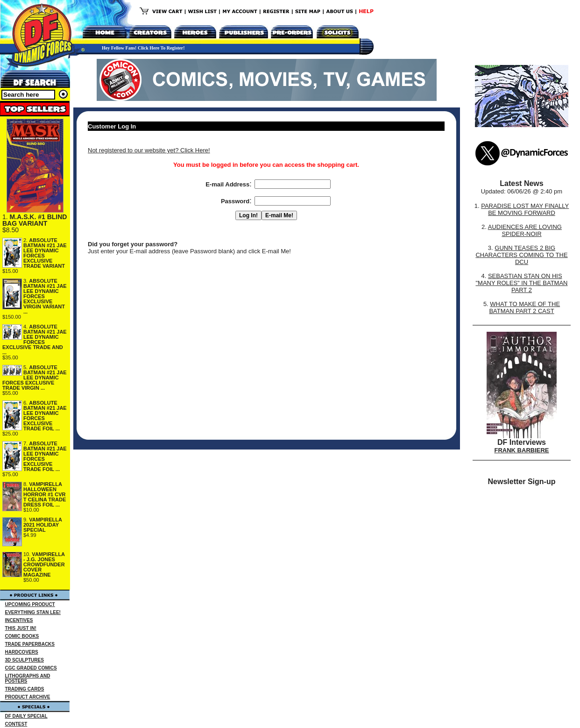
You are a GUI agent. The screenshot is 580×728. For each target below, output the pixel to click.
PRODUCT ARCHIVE (28, 697)
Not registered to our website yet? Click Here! (149, 150)
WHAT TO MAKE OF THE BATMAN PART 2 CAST (524, 307)
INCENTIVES (19, 620)
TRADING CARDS (25, 689)
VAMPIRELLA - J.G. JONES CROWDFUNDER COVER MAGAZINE (44, 564)
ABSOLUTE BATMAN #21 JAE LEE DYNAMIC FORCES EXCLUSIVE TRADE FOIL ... (45, 416)
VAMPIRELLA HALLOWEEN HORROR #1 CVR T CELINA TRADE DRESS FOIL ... (45, 494)
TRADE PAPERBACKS (30, 644)
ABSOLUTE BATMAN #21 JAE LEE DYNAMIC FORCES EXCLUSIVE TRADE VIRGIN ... (35, 378)
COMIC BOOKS (22, 636)
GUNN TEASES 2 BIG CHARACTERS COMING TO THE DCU (521, 255)
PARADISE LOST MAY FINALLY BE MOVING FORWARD (525, 209)
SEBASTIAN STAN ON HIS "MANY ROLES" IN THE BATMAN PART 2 (521, 283)
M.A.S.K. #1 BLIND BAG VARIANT (35, 220)
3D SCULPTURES (25, 660)
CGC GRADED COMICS (31, 668)
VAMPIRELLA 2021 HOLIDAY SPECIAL (43, 525)
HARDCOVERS (22, 652)
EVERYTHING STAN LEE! (33, 612)
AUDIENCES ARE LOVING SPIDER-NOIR (525, 230)
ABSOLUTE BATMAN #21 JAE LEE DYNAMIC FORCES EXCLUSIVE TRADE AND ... (35, 339)
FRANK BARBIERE (522, 450)
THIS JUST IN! (21, 628)
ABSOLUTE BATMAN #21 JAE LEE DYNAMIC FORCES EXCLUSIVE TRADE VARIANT (45, 253)
